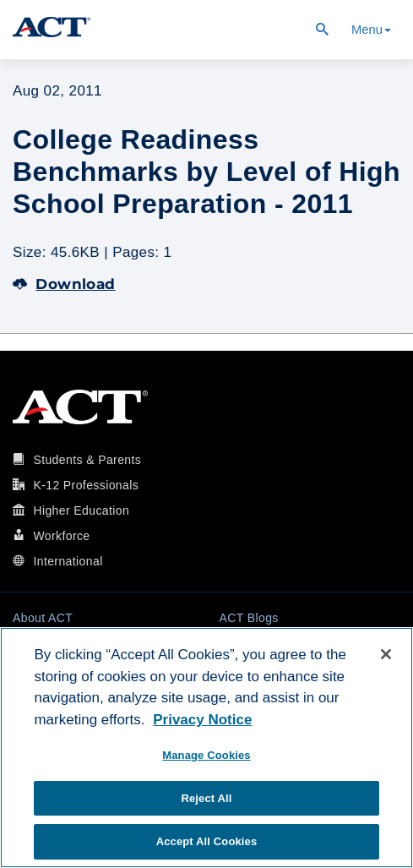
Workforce (61, 536)
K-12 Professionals (86, 485)
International (68, 561)
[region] (206, 748)
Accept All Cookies (207, 841)
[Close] (386, 654)
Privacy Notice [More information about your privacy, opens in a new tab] (202, 720)
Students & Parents (87, 460)
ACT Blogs (249, 618)
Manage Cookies (206, 755)
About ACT (43, 618)
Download (64, 284)
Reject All (206, 798)
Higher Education (81, 510)
